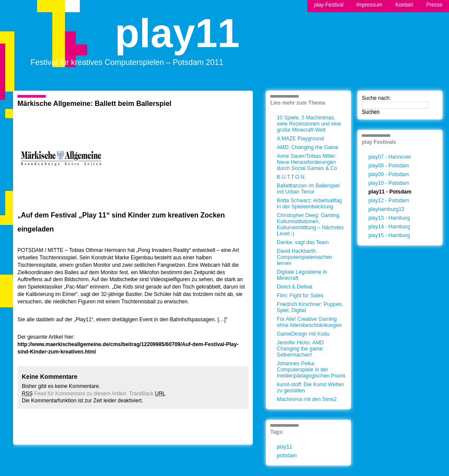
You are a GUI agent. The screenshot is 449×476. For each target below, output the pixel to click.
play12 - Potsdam (389, 201)
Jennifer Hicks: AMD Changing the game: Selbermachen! (300, 349)
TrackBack (147, 394)
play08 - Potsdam (389, 166)
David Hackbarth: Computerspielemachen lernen (304, 257)
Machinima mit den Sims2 (307, 399)
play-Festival (328, 5)
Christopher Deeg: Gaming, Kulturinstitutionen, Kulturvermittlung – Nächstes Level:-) (310, 224)
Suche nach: (376, 98)
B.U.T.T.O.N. (291, 177)
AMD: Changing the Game (308, 147)
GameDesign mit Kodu (303, 334)
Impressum (369, 5)
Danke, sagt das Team (303, 242)
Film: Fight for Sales (300, 296)
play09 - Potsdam (389, 174)
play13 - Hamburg (389, 218)
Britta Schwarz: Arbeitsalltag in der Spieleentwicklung (309, 204)
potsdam (287, 456)
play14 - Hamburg (389, 227)
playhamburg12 (386, 209)
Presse (434, 5)
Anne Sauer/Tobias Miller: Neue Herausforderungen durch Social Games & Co (307, 162)
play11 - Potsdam (390, 192)
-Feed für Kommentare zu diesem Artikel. (75, 394)
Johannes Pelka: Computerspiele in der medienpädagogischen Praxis (311, 370)
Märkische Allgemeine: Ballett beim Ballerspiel (94, 104)
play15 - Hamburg (389, 235)
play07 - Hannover (390, 157)
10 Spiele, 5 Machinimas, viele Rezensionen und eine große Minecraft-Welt (309, 124)
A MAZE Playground (300, 139)
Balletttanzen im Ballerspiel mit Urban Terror (308, 189)
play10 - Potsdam (389, 183)
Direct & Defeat (294, 287)
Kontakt (404, 5)
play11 (177, 41)
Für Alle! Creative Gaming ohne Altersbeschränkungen (309, 322)
